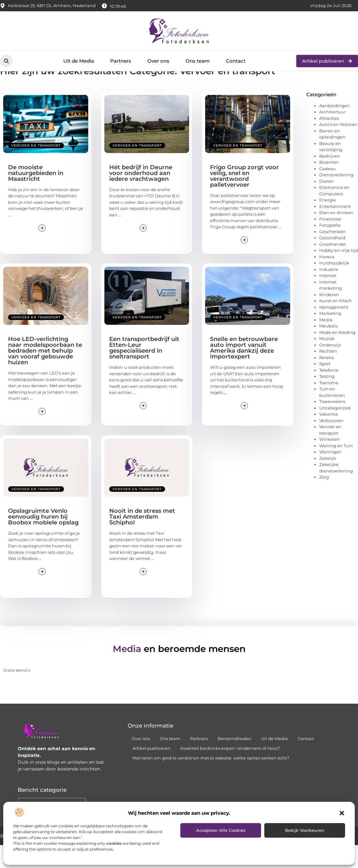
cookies (114, 843)
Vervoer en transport (36, 168)
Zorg (324, 500)
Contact (236, 61)
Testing (327, 399)
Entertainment (335, 229)
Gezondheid (332, 260)
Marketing (330, 336)
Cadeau (327, 191)
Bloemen (329, 185)
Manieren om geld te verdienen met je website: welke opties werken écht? (211, 781)
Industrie (329, 292)
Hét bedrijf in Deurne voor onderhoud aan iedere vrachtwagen (141, 196)
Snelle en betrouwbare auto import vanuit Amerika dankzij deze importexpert (244, 370)
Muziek (327, 361)
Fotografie (330, 248)
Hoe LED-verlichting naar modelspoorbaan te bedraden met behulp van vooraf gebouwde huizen (45, 373)
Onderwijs (330, 367)
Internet (328, 298)
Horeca (327, 279)
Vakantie (329, 437)
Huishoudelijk (334, 285)
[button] (342, 813)
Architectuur (332, 134)
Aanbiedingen (335, 128)
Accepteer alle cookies (221, 830)
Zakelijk (328, 481)
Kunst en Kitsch (336, 323)
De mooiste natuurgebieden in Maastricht (36, 196)
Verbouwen (331, 443)
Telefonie (329, 393)
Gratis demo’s (17, 693)
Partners (121, 61)
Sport (325, 386)
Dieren (326, 204)
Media (326, 342)
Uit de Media (79, 61)
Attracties (329, 141)
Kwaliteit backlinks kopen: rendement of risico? (230, 771)
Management (334, 330)
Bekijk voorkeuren (305, 830)
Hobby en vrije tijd (339, 273)
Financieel (330, 242)
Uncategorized (335, 430)
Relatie (327, 380)
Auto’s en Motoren (338, 147)
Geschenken (332, 254)
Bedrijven (330, 179)
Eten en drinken (336, 235)
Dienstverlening (336, 197)
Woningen (330, 474)
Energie (328, 222)
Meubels (328, 348)
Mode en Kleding (337, 355)
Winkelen (330, 462)
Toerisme (329, 405)
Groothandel (333, 267)
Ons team (198, 61)
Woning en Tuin (336, 468)
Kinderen (329, 317)
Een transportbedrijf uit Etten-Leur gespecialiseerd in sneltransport (144, 370)
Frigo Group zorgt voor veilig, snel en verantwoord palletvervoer (244, 199)
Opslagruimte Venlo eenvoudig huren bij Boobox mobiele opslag (43, 540)
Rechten (328, 374)
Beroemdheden (234, 761)
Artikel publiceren (152, 771)
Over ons (158, 61)
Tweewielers (332, 424)
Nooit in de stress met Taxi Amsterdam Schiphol (142, 540)
